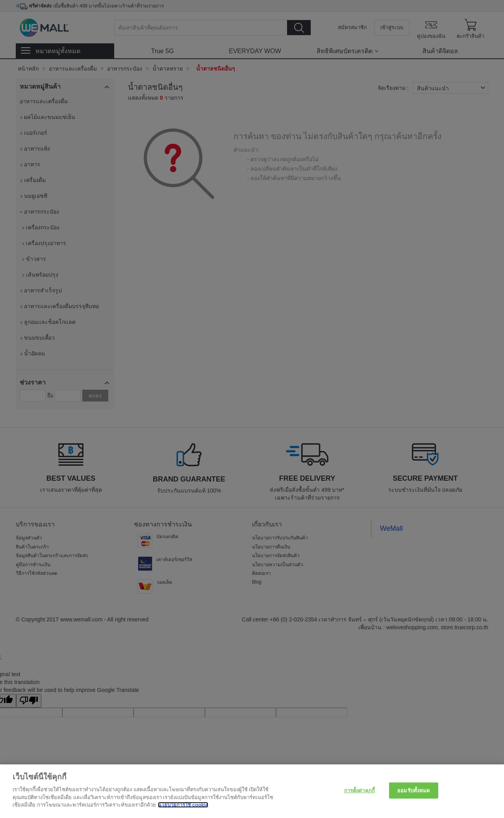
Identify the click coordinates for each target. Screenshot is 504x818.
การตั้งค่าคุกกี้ (359, 790)
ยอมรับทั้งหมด (413, 790)
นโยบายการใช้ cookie (183, 805)
